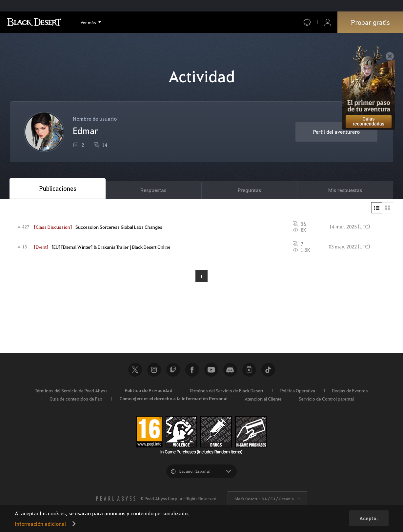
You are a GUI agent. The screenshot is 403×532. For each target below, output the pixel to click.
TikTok (268, 370)
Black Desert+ (249, 370)
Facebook (192, 370)
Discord (230, 370)
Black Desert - (264, 499)
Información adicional (40, 524)
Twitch (173, 370)
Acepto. (369, 518)
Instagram (154, 370)
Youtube (211, 370)
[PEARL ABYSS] (116, 499)
